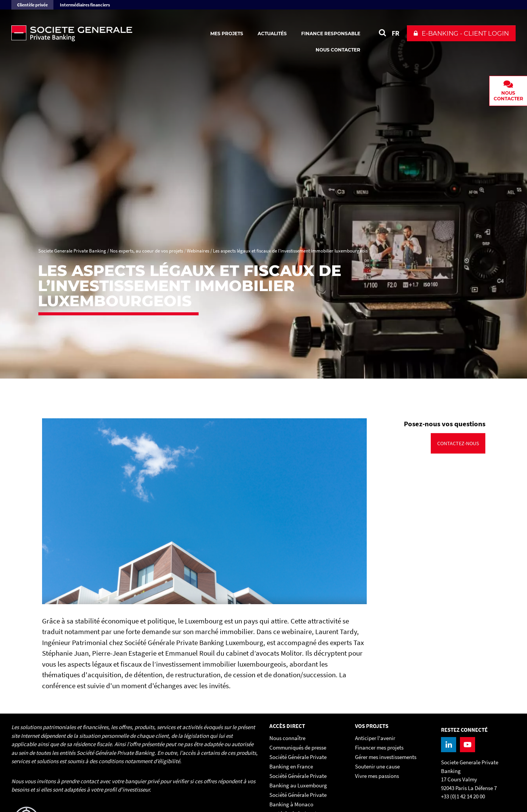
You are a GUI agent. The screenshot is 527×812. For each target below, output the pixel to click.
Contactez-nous (458, 443)
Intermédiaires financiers (85, 5)
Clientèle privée (32, 5)
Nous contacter (338, 50)
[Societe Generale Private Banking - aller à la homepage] (95, 33)
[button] (461, 33)
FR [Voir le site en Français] (396, 33)
